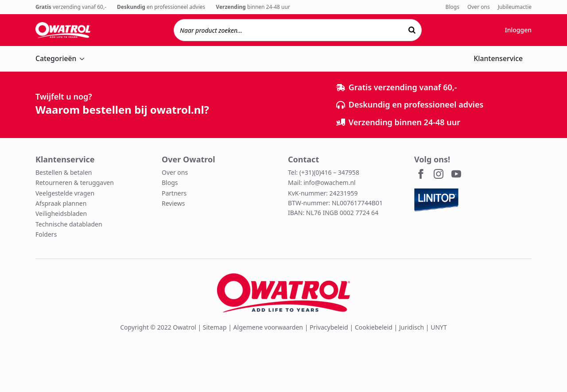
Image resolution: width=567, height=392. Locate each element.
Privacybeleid (329, 327)
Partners (174, 193)
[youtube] (456, 174)
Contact (303, 159)
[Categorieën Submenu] (85, 59)
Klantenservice (498, 58)
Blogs (452, 7)
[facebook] (421, 174)
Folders (46, 234)
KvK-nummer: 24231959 (323, 193)
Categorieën (56, 58)
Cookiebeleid (374, 327)
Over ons (479, 7)
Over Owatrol (188, 159)
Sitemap (215, 327)
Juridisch (412, 327)
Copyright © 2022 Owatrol (158, 327)
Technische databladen (69, 224)
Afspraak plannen (61, 203)
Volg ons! (432, 159)
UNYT (439, 327)
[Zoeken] (412, 30)
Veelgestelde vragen (65, 193)
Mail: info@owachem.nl (322, 183)
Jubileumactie (515, 7)
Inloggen (518, 30)
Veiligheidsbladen (61, 213)
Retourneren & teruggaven (75, 183)
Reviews (173, 203)
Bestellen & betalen (64, 172)
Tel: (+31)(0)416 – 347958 (324, 172)
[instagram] (439, 174)
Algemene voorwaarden (268, 327)
